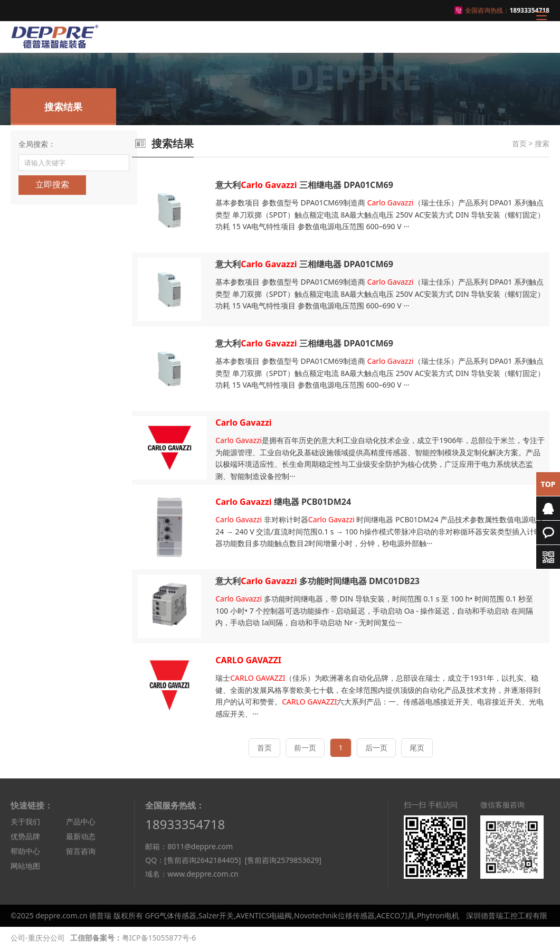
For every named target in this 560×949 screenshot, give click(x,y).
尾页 (417, 748)
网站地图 (25, 866)
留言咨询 (81, 851)
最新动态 (81, 836)
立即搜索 (52, 185)
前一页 (305, 748)
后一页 (376, 748)
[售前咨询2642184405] (202, 860)
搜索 (542, 143)
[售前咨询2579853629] (283, 860)
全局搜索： (37, 144)
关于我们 (25, 821)
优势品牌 (25, 836)
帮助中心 (25, 851)
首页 (519, 143)
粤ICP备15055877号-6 (159, 938)
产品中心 (81, 821)
